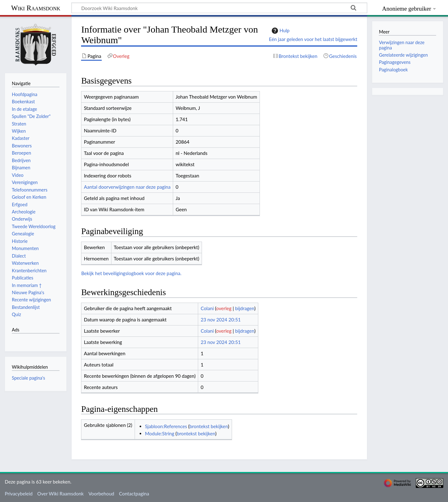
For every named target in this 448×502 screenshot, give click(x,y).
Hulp (280, 31)
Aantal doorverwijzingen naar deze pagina (127, 187)
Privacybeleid (19, 494)
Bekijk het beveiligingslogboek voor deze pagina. (131, 273)
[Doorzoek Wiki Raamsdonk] (219, 8)
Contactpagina (134, 494)
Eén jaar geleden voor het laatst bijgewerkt (313, 39)
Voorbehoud (101, 494)
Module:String (160, 433)
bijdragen (245, 308)
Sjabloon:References (166, 426)
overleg (224, 308)
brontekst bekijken (209, 426)
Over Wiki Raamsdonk (60, 494)
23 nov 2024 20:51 (221, 320)
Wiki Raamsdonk (36, 8)
